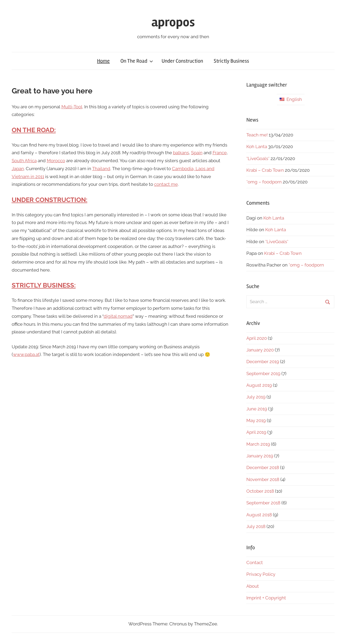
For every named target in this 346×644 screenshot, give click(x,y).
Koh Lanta (257, 147)
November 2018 (263, 479)
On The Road (137, 61)
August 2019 (259, 385)
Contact (255, 563)
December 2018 (263, 467)
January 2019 (260, 456)
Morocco (56, 161)
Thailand (101, 169)
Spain (197, 153)
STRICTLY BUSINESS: (44, 285)
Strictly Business (231, 61)
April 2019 (256, 432)
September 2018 (263, 503)
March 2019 (258, 444)
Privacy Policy (261, 574)
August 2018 (259, 515)
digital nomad (118, 316)
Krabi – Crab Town (265, 170)
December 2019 (263, 362)
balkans (181, 153)
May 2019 (256, 420)
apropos (173, 22)
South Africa (24, 161)
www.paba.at (26, 354)
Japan (18, 169)
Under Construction (182, 61)
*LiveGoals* (258, 158)
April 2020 (257, 338)
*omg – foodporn (264, 182)
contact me (166, 184)
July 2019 (256, 397)
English (291, 99)
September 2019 (263, 373)
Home (103, 61)
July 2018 (256, 526)
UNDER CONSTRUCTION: (50, 200)
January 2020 (260, 350)
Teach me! (257, 135)
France (220, 153)
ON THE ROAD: (34, 130)
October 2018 (260, 491)
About (253, 586)
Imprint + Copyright (266, 598)
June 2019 (257, 409)
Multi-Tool (72, 107)
